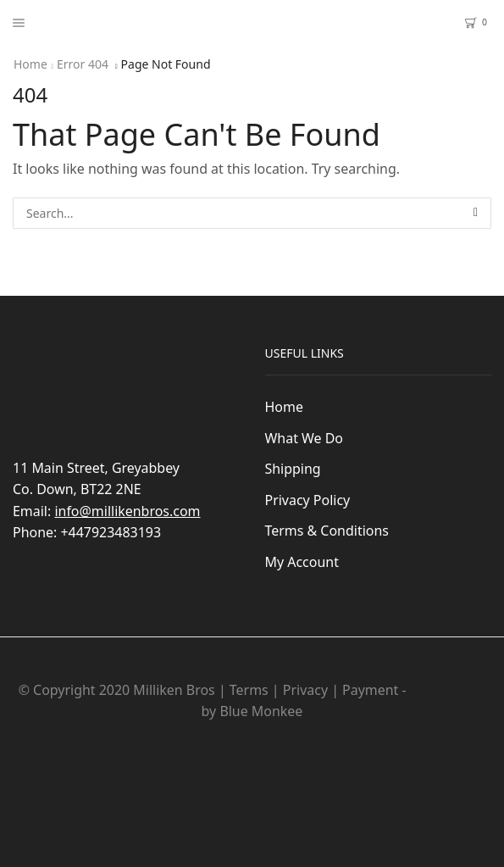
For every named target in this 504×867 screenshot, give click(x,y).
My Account (302, 562)
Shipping (293, 469)
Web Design (448, 690)
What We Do (305, 438)
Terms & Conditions (327, 531)
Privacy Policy (308, 500)
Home (30, 64)
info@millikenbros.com (127, 511)
